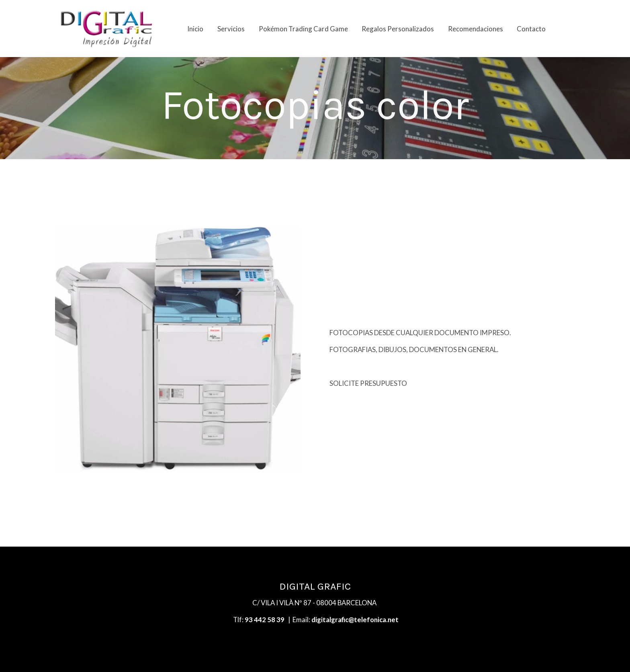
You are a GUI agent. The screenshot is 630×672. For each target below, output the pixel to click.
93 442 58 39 (265, 620)
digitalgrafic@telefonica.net (355, 620)
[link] (106, 29)
